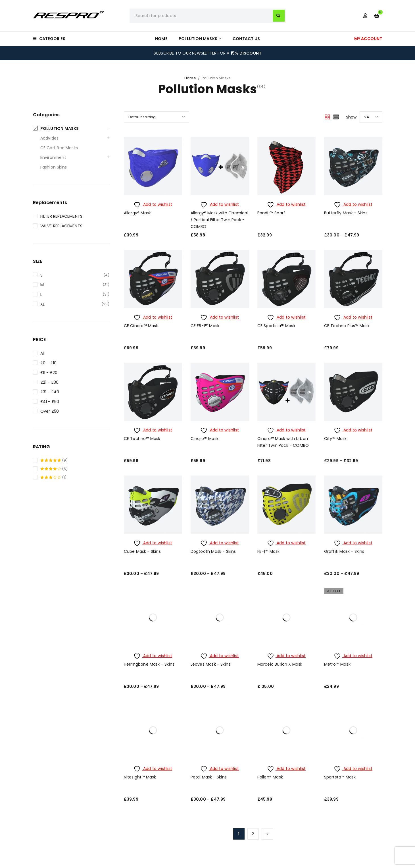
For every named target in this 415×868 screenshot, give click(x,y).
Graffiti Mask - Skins (344, 551)
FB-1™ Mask (269, 551)
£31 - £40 (50, 392)
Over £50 (50, 411)
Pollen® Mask (270, 777)
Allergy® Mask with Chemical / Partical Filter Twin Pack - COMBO (219, 220)
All (43, 353)
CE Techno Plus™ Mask (347, 326)
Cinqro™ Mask (205, 439)
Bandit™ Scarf (271, 213)
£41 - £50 (50, 402)
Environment (53, 157)
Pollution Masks (60, 128)
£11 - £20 (49, 373)
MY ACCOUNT (368, 39)
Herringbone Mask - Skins (149, 664)
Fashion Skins (54, 167)
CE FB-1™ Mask (205, 326)
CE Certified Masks (59, 148)
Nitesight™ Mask (140, 777)
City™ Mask (335, 439)
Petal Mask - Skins (209, 777)
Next (267, 834)
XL (42, 304)
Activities (50, 138)
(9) (54, 460)
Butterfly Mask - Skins (346, 213)
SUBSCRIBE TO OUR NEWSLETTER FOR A (207, 53)
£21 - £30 (50, 382)
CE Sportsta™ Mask (276, 326)
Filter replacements (61, 216)
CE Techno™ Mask (142, 439)
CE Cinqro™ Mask (141, 326)
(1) (54, 477)
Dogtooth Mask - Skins (213, 551)
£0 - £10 (49, 363)
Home (190, 78)
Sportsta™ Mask (340, 777)
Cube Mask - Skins (142, 551)
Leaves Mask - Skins (211, 664)
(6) (54, 469)
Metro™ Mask (337, 664)
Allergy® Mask (137, 213)
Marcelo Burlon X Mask (280, 664)
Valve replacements (61, 226)
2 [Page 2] (253, 834)
